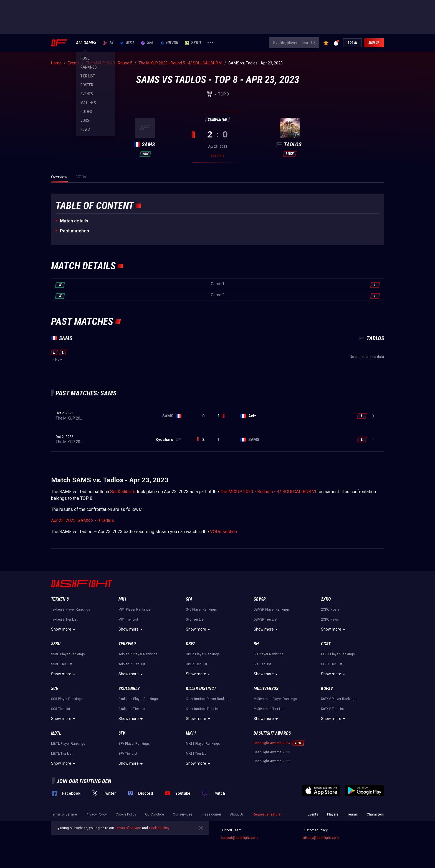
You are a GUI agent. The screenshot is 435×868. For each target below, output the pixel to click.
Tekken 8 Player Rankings (71, 609)
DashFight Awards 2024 (272, 743)
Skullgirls (129, 688)
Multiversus (266, 688)
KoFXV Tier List (332, 709)
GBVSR (169, 43)
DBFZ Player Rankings (203, 654)
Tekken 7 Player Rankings (138, 654)
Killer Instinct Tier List (202, 709)
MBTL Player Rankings (68, 744)
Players (333, 814)
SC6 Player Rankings (67, 699)
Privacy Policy (96, 814)
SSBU (56, 644)
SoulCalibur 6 (123, 492)
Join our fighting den (84, 781)
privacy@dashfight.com (321, 838)
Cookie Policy (126, 814)
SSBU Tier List (62, 664)
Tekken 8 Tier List (64, 619)
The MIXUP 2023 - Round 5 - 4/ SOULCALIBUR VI (268, 492)
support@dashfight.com (239, 838)
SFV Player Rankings (134, 744)
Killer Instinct (201, 688)
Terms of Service (64, 814)
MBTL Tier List (62, 754)
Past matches (74, 231)
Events (313, 814)
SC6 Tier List (61, 709)
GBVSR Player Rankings (272, 609)
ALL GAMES (86, 43)
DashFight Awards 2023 (272, 752)
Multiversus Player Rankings (275, 699)
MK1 (127, 43)
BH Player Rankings (269, 654)
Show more (64, 629)
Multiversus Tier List (269, 709)
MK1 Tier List (128, 619)
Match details (74, 221)
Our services (183, 814)
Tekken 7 (127, 644)
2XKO (193, 43)
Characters (375, 814)
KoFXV (327, 688)
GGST (326, 644)
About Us (237, 814)
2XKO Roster (331, 609)
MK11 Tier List (197, 754)
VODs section (223, 532)
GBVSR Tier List (265, 619)
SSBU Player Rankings (68, 654)
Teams (353, 814)
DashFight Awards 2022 (272, 761)
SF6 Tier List (195, 619)
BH (256, 644)
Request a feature (267, 814)
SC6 (55, 688)
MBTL (56, 733)
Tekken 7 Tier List (132, 664)
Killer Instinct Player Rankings (209, 699)
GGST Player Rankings (338, 654)
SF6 (147, 43)
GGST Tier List (332, 664)
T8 (108, 43)
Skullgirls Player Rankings (138, 699)
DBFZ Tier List (197, 664)
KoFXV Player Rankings (339, 699)
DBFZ (190, 644)
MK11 (191, 733)
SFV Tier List (128, 754)
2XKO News (330, 619)
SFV (122, 733)
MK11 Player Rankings (203, 744)
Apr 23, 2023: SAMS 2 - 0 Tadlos (83, 520)
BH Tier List (262, 664)
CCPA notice (155, 814)
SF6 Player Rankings (201, 609)
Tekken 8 (60, 599)
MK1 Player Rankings (135, 609)
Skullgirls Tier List (132, 709)
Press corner (211, 814)
